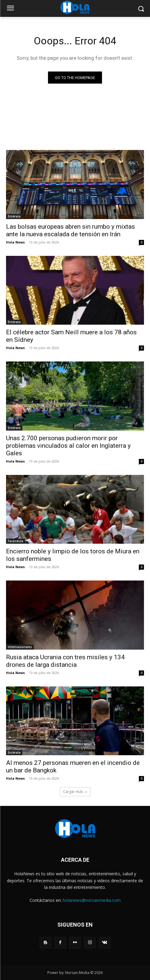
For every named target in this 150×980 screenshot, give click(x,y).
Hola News (15, 242)
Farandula (16, 541)
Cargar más (75, 792)
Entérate (14, 216)
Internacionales (20, 647)
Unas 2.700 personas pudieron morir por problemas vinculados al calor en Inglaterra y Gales (68, 446)
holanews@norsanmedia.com (92, 900)
